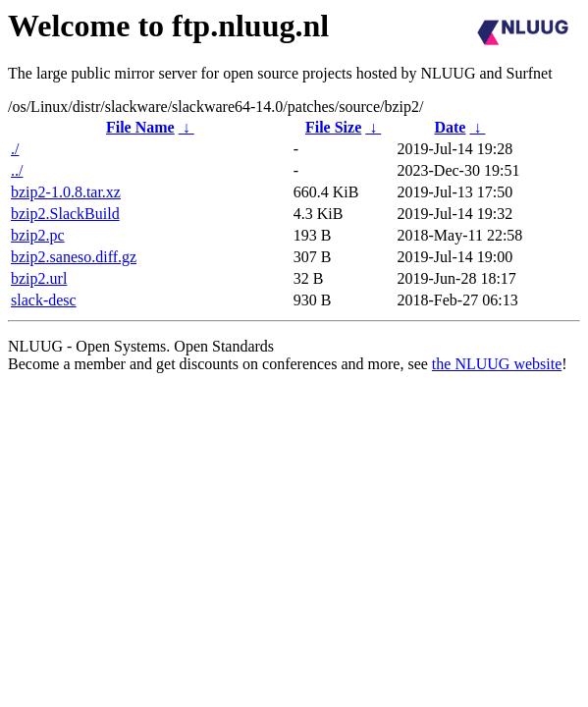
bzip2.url (39, 278)
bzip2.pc (38, 235)
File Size (333, 127)
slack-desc (44, 300)
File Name (140, 127)
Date (450, 127)
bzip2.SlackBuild (65, 214)
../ (17, 170)
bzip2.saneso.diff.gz (74, 257)
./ (15, 149)
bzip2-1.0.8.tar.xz (66, 192)
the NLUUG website (497, 364)
